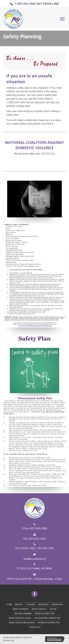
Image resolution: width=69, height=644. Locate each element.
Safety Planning (21, 609)
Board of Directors (45, 614)
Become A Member (23, 614)
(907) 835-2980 (38, 528)
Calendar (31, 604)
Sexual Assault (39, 609)
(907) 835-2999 (41, 99)
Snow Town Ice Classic (20, 618)
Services (19, 604)
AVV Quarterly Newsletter (47, 618)
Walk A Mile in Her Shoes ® (22, 623)
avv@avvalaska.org (34, 559)
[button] (62, 19)
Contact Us (35, 627)
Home (9, 604)
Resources (43, 604)
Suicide (53, 609)
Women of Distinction (49, 623)
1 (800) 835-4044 (16, 102)
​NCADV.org (48, 154)
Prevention (57, 604)
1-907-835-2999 (25, 4)
